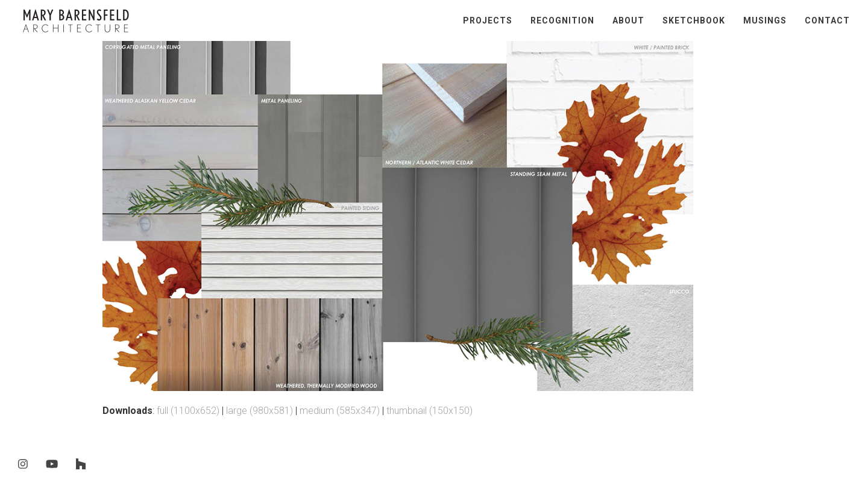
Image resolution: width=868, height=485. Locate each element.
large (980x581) (259, 411)
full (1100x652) (188, 411)
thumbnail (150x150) (429, 411)
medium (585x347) (340, 411)
